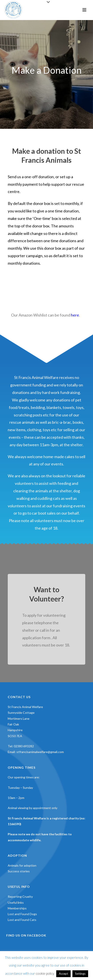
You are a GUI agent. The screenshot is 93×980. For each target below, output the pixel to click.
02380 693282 (24, 746)
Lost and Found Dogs (22, 914)
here (75, 315)
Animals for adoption (22, 865)
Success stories (19, 871)
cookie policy (45, 973)
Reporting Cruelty (20, 897)
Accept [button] (63, 974)
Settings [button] (80, 974)
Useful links (16, 902)
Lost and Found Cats (22, 920)
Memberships (17, 908)
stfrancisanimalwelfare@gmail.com (40, 752)
